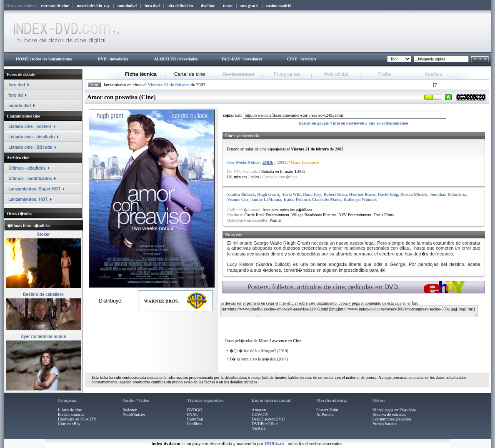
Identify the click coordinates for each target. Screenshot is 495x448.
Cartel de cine (190, 74)
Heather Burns (362, 194)
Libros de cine (70, 410)
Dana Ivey (312, 194)
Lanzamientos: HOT (28, 199)
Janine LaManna (266, 199)
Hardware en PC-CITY (77, 419)
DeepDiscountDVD (268, 419)
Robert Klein (335, 194)
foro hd (15, 95)
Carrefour (195, 419)
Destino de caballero (43, 294)
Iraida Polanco (296, 199)
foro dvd (17, 85)
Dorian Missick (414, 194)
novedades (119, 59)
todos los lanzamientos (52, 59)
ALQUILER (165, 59)
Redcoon (130, 410)
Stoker (43, 234)
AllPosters (325, 414)
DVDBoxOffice (265, 424)
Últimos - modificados (30, 179)
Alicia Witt (291, 194)
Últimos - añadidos (27, 168)
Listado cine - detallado (31, 137)
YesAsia (259, 428)
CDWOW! (261, 414)
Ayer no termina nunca (43, 337)
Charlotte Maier (327, 199)
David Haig (388, 194)
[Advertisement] (321, 324)
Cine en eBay (69, 424)
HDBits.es (274, 443)
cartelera (308, 59)
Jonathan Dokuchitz (448, 194)
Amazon (259, 410)
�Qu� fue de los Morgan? (253, 351)
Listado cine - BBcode (30, 147)
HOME (22, 59)
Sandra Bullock (241, 194)
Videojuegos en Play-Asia (394, 410)
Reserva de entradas (389, 414)
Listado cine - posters (30, 126)
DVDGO (195, 410)
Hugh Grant (268, 194)
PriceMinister (134, 414)
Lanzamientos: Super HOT (34, 189)
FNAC (193, 414)
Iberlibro (194, 424)
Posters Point (327, 410)
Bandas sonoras (71, 414)
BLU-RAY (231, 59)
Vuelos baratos (385, 424)
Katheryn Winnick (360, 199)
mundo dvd (20, 106)
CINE (292, 59)
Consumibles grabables (392, 419)
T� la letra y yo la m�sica (252, 359)
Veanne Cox (238, 199)
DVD (102, 59)
